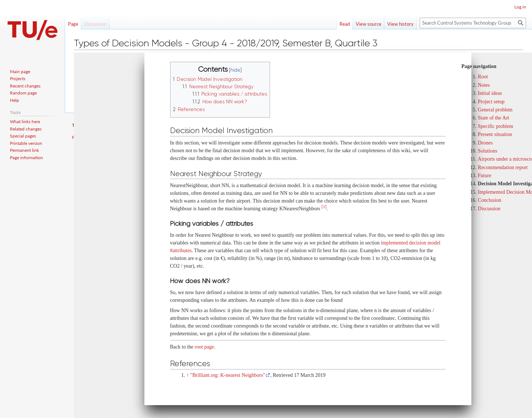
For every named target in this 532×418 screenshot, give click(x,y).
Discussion (489, 209)
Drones (485, 143)
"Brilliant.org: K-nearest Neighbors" (228, 375)
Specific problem (496, 126)
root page (204, 347)
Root (483, 77)
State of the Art (494, 118)
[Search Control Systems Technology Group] (473, 23)
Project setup (491, 102)
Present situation (495, 134)
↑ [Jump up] (188, 375)
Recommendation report (503, 167)
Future (485, 176)
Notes (484, 85)
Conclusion (490, 200)
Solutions (488, 151)
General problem (495, 110)
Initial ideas (490, 93)
